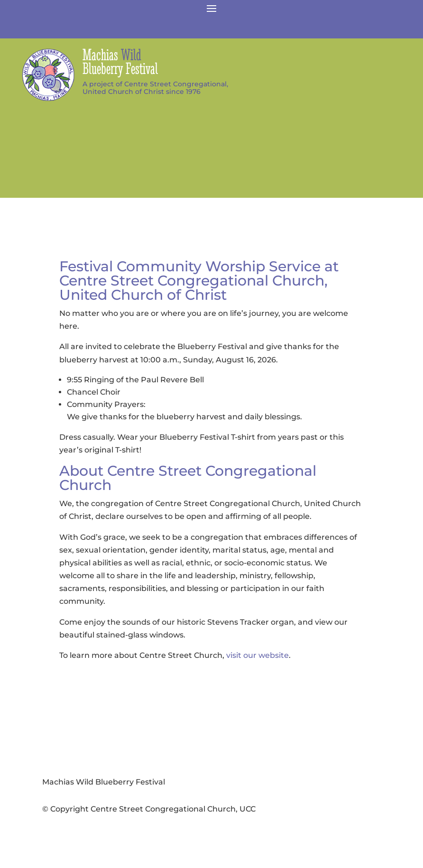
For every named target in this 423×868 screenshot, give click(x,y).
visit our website (257, 655)
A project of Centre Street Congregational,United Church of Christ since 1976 (155, 88)
